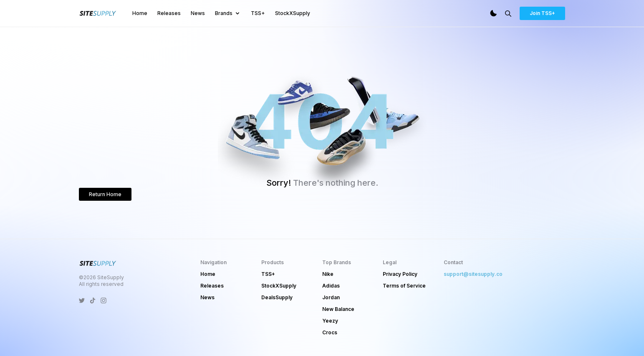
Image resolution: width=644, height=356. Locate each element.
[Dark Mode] (493, 13)
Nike (328, 274)
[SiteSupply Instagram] (104, 300)
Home (140, 13)
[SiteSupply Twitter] (82, 300)
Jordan (331, 297)
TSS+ (258, 13)
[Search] (508, 14)
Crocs (330, 332)
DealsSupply (277, 297)
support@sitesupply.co (473, 274)
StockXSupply (293, 13)
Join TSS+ (542, 13)
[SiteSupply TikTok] (93, 300)
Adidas (331, 286)
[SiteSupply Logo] (98, 13)
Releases (169, 13)
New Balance (338, 309)
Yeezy (330, 321)
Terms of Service (404, 286)
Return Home (105, 194)
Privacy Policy (400, 274)
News (198, 13)
